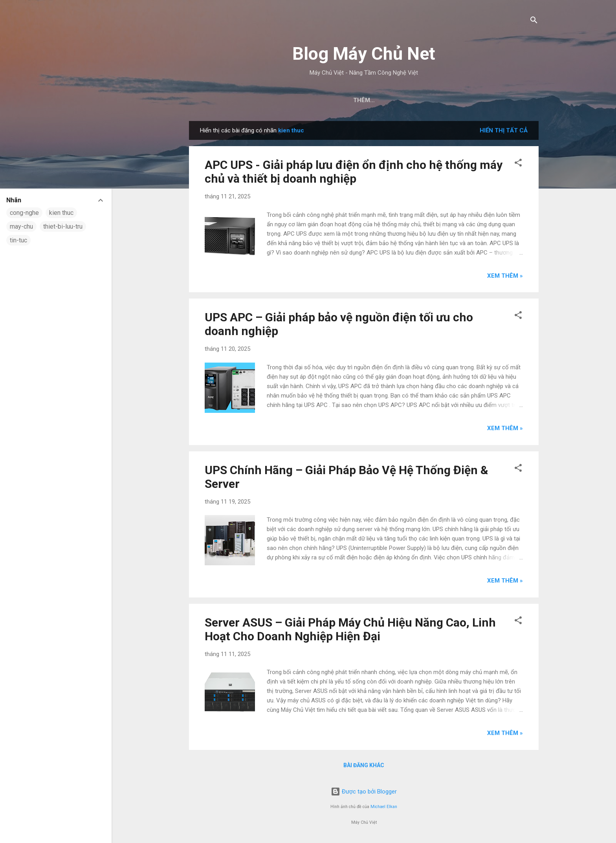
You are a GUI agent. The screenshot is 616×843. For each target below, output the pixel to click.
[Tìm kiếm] (534, 21)
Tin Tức (368, 100)
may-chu (21, 226)
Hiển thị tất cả (504, 130)
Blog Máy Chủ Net (364, 54)
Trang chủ (324, 100)
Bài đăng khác (364, 765)
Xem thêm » (505, 276)
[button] (518, 164)
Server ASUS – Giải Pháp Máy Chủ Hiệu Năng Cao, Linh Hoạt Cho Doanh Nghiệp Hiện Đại (350, 629)
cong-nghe (24, 213)
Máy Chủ (408, 100)
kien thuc (61, 213)
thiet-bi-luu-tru (63, 226)
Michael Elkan (384, 807)
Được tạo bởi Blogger (364, 792)
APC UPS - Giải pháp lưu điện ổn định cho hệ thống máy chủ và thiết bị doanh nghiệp (354, 172)
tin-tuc (18, 240)
